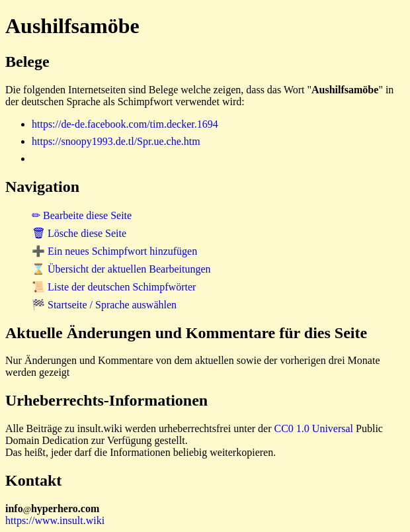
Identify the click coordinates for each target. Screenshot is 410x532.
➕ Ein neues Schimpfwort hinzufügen (114, 251)
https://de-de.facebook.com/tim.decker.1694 (125, 124)
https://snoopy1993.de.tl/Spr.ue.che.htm (116, 141)
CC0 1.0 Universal (314, 428)
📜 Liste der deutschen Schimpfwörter (114, 287)
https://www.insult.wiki (55, 520)
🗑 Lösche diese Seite (79, 233)
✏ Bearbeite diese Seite (82, 215)
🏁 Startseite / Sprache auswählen (104, 305)
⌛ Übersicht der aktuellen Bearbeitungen (121, 269)
